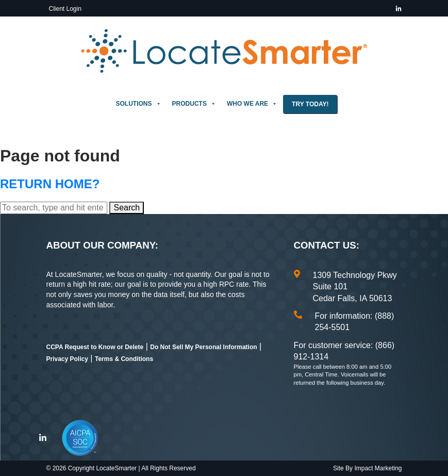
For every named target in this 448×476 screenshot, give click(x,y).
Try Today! (310, 104)
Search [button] (127, 208)
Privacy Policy (67, 359)
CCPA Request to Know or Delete (95, 347)
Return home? (50, 184)
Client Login (65, 9)
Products (194, 104)
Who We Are (252, 104)
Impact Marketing (378, 468)
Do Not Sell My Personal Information (203, 347)
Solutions (139, 104)
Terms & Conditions (124, 359)
